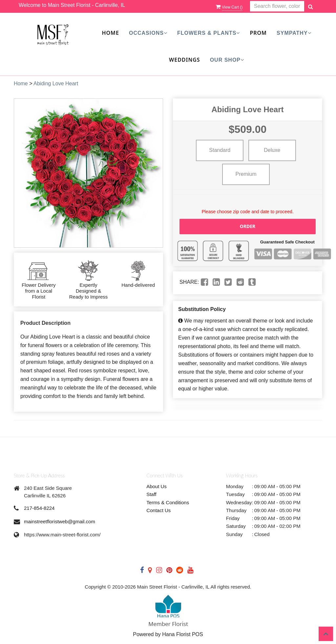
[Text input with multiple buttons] (277, 6)
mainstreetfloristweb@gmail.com (60, 521)
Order (248, 226)
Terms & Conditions (168, 502)
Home (110, 33)
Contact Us (158, 510)
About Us (157, 486)
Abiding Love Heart (56, 83)
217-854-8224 (39, 508)
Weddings (185, 60)
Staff (151, 494)
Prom (258, 33)
